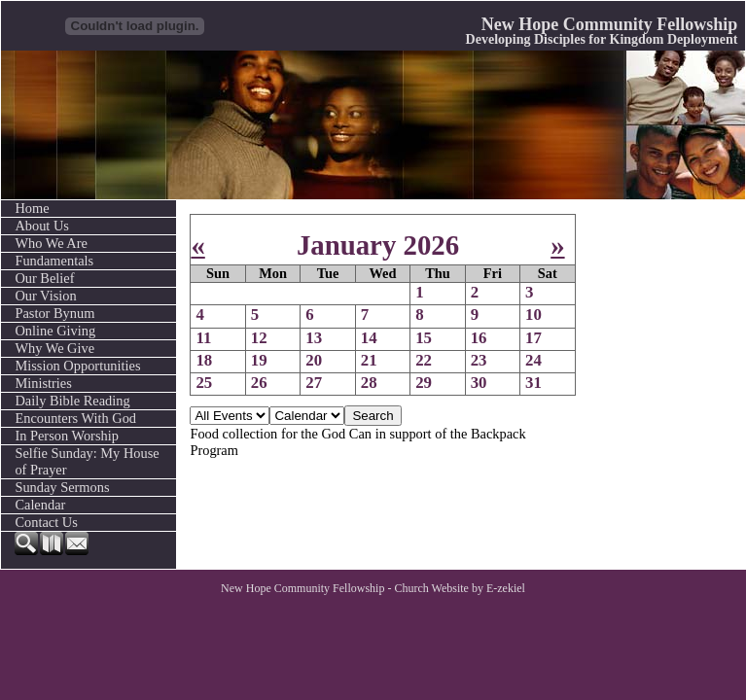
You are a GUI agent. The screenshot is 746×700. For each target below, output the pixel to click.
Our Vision (45, 296)
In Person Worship (67, 436)
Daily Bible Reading (72, 401)
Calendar (40, 505)
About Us (42, 226)
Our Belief (44, 278)
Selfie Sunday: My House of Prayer (87, 461)
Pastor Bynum (54, 313)
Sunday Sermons (62, 487)
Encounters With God (75, 418)
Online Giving (55, 331)
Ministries (43, 383)
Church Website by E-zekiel (459, 588)
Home (32, 208)
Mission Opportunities (77, 366)
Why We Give (54, 348)
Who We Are (51, 243)
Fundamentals (54, 261)
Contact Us (46, 522)
